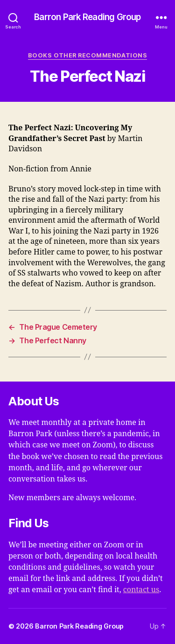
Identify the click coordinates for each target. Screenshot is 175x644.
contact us (141, 590)
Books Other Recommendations (87, 55)
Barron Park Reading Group (87, 18)
